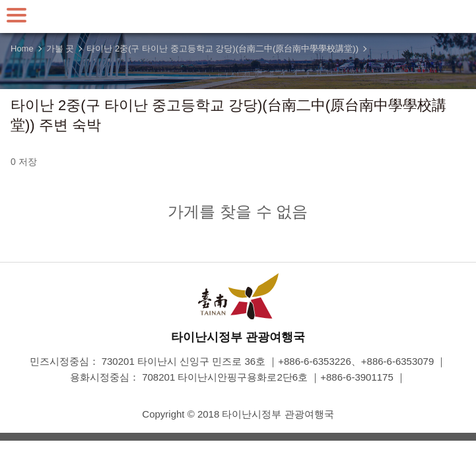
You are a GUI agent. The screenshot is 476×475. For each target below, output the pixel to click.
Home (22, 48)
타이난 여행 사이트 (238, 16)
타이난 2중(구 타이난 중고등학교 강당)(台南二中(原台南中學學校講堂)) (222, 48)
